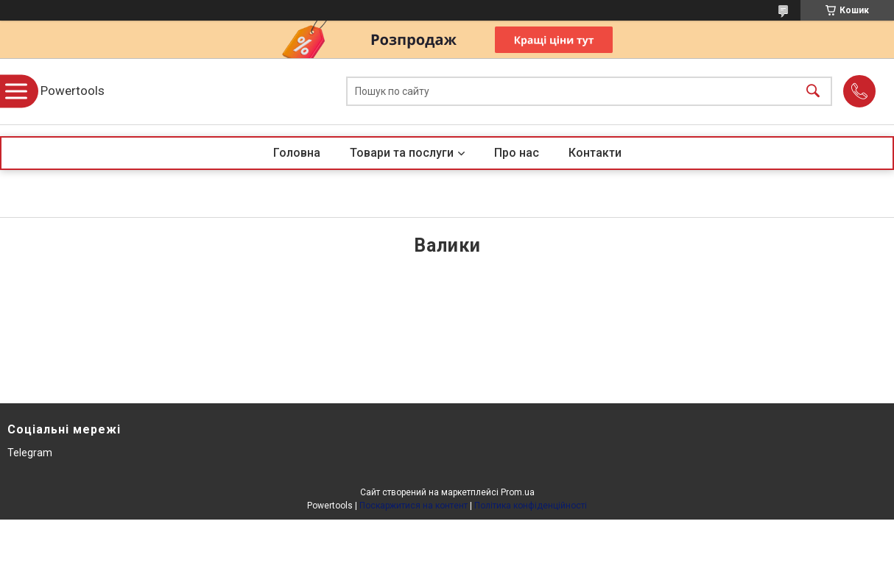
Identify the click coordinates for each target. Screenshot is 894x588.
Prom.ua (518, 492)
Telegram (30, 453)
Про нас (517, 153)
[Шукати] (813, 92)
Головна (297, 153)
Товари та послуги (402, 153)
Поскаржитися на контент (413, 506)
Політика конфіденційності (531, 506)
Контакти (595, 153)
